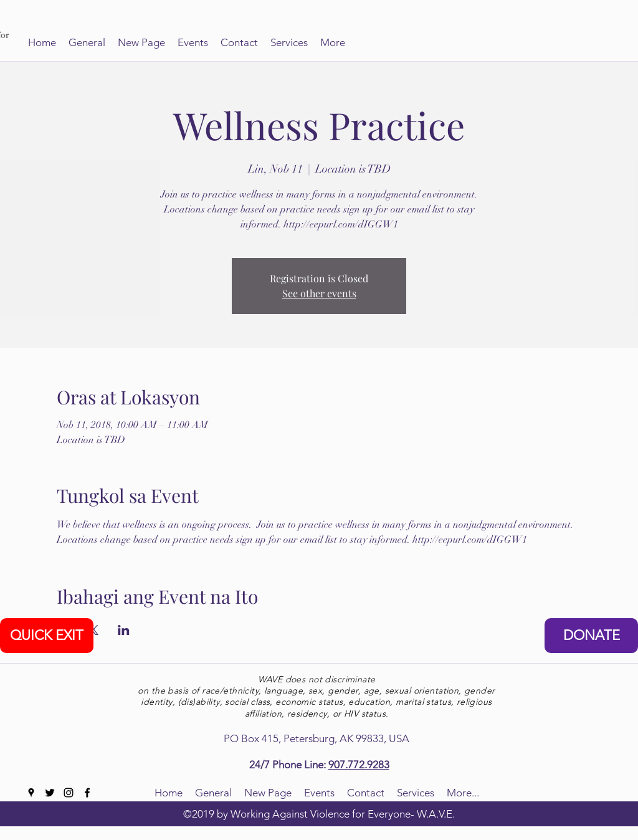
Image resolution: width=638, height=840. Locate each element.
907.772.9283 (359, 765)
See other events (319, 293)
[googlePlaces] (31, 793)
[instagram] (69, 793)
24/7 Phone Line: (289, 765)
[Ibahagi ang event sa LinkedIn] (124, 630)
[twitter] (50, 793)
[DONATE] (591, 636)
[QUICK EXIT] (47, 636)
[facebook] (87, 793)
